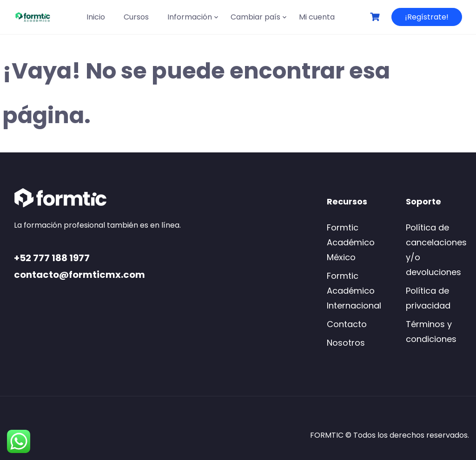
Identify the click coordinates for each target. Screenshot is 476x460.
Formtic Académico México (351, 242)
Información (190, 17)
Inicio (96, 17)
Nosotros (346, 343)
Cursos (136, 17)
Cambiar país (255, 17)
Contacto (347, 324)
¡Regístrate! (427, 17)
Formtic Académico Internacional (354, 291)
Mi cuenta (317, 17)
